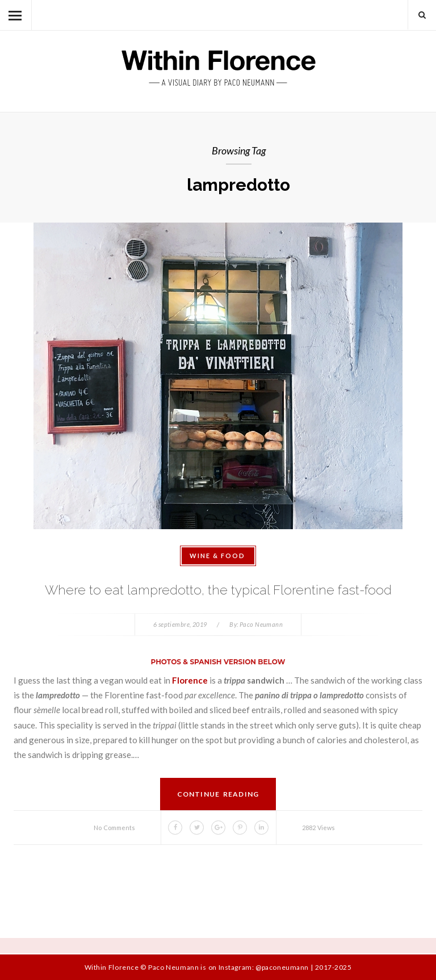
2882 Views (318, 828)
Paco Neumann (261, 624)
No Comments (114, 828)
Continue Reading (218, 794)
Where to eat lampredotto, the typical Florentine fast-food (218, 590)
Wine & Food (217, 556)
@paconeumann (282, 967)
